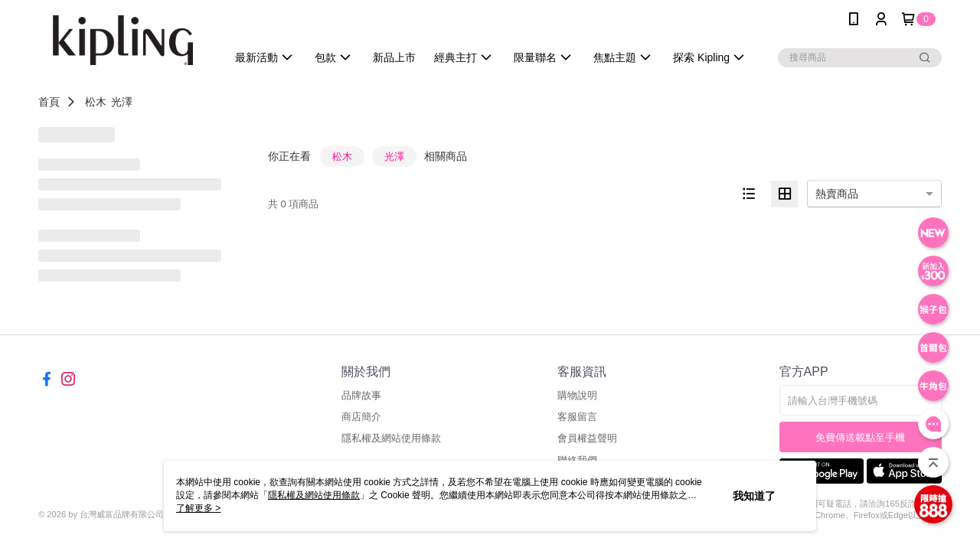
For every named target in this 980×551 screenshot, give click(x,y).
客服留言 (577, 417)
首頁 (49, 102)
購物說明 (577, 395)
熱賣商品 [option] (837, 194)
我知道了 (754, 496)
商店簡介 (361, 417)
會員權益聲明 (587, 438)
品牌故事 (361, 395)
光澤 (122, 102)
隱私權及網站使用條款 (391, 438)
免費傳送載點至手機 (860, 437)
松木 (96, 102)
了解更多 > (198, 508)
